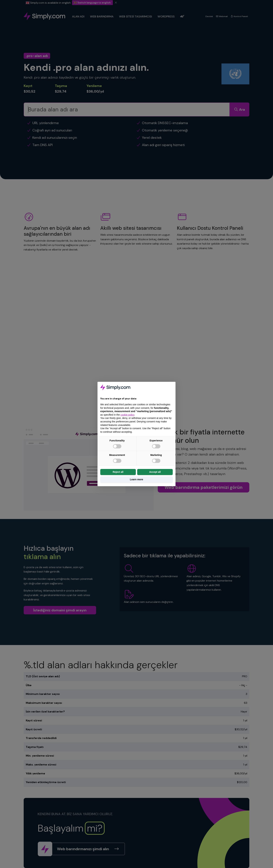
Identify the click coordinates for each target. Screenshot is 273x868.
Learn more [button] (136, 479)
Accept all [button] (155, 472)
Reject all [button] (118, 472)
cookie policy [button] (127, 415)
